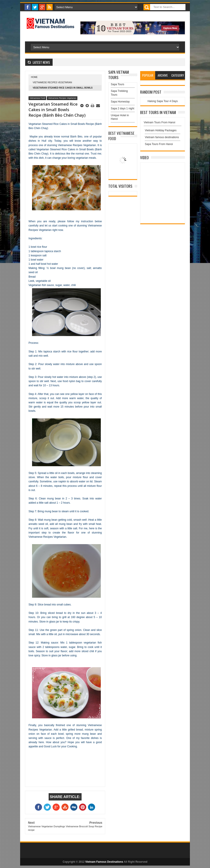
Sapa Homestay (120, 102)
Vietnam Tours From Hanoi (159, 122)
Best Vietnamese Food (121, 136)
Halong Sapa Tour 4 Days (163, 101)
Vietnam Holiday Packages (163, 131)
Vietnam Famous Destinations (104, 862)
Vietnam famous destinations (162, 137)
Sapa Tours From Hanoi (159, 144)
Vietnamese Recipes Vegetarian (52, 82)
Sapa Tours (117, 84)
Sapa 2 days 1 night (122, 108)
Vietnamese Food (37, 98)
